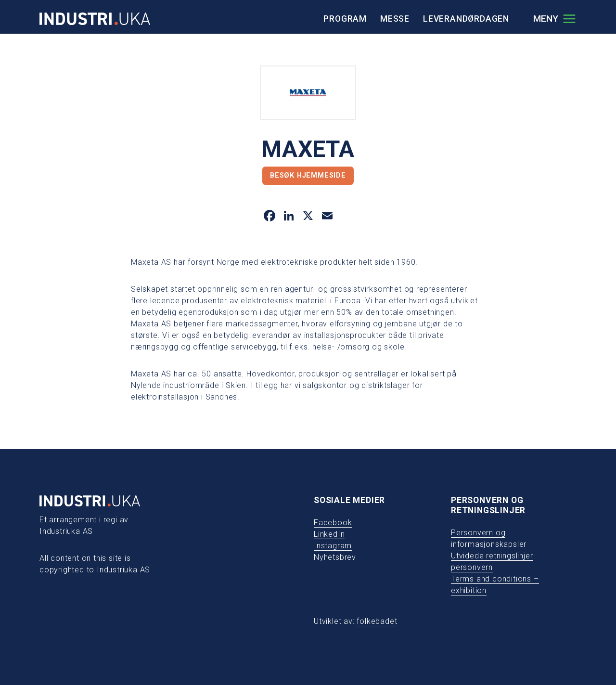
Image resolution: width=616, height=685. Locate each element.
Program (345, 19)
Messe (395, 19)
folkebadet (377, 621)
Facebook (333, 523)
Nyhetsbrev (335, 557)
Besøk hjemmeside (308, 175)
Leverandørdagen (466, 19)
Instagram (333, 546)
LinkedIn (329, 534)
